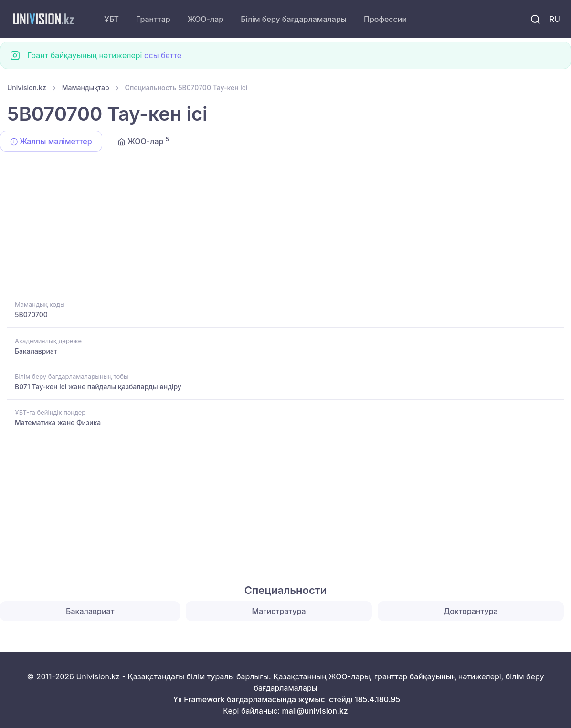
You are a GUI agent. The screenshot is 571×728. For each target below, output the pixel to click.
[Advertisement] (285, 228)
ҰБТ (111, 19)
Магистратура (279, 611)
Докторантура (471, 611)
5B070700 (31, 315)
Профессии (385, 19)
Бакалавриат (36, 351)
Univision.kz (27, 88)
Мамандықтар (86, 88)
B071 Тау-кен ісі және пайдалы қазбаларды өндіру (98, 387)
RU (555, 19)
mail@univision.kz (315, 711)
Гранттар (153, 19)
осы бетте (163, 55)
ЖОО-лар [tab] (143, 141)
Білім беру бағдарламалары (294, 19)
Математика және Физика (58, 422)
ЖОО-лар (206, 19)
